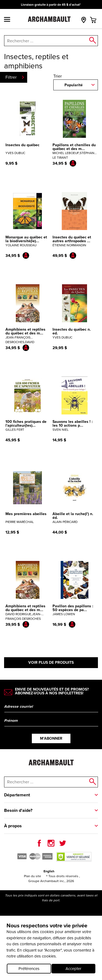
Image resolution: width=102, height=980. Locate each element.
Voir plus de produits (51, 663)
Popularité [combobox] (74, 85)
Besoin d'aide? (18, 810)
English (49, 871)
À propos (13, 826)
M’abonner (51, 738)
